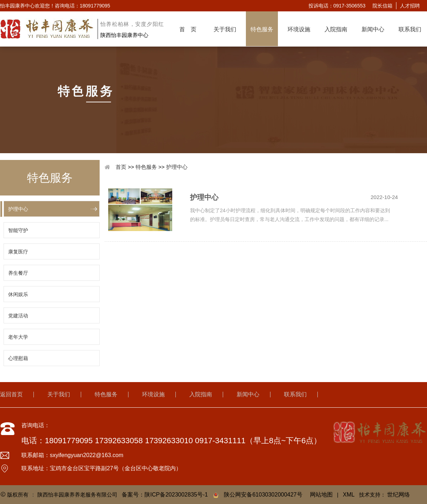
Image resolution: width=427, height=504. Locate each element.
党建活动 (18, 316)
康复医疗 (18, 252)
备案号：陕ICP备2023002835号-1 (165, 495)
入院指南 (336, 29)
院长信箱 (383, 6)
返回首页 (11, 394)
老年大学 (18, 337)
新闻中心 (373, 29)
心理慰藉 (18, 358)
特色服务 (262, 29)
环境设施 (299, 29)
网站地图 (321, 495)
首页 (121, 167)
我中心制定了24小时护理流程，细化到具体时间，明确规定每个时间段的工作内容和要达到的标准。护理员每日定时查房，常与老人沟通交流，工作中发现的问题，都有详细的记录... (290, 215)
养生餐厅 (18, 273)
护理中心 (18, 209)
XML (349, 495)
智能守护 (18, 230)
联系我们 (410, 29)
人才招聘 (410, 6)
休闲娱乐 (18, 294)
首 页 (188, 29)
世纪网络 (399, 495)
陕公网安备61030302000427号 (263, 495)
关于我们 (225, 29)
